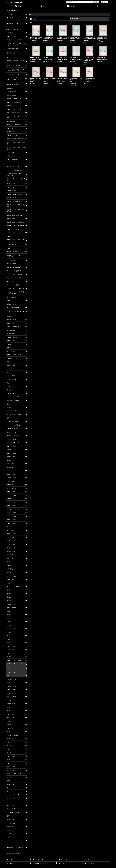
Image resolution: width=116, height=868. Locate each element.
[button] (97, 6)
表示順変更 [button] (74, 19)
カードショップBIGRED (14, 2)
